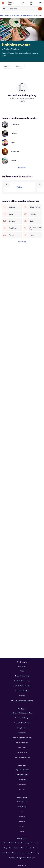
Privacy (27, 853)
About (36, 843)
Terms (21, 853)
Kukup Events (22, 780)
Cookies (12, 858)
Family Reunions (22, 728)
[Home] (3, 3)
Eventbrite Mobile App (22, 676)
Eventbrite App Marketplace (22, 686)
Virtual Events (22, 784)
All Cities (22, 789)
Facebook (22, 817)
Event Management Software (22, 738)
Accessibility (35, 853)
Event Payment (22, 752)
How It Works (22, 666)
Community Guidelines (22, 691)
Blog (5, 848)
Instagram (22, 826)
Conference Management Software (22, 713)
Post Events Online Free (22, 757)
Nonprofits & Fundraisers (22, 723)
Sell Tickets (22, 733)
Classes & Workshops (22, 718)
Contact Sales (22, 807)
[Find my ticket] (13, 3)
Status (14, 853)
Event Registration (22, 743)
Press (23, 848)
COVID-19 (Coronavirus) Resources (22, 701)
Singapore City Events (22, 770)
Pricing (22, 671)
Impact (29, 848)
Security (35, 848)
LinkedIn (22, 821)
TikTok (22, 831)
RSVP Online (22, 747)
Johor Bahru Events (22, 775)
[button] (7, 66)
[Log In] (24, 3)
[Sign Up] (33, 3)
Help (10, 848)
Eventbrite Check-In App (22, 681)
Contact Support (22, 802)
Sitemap (22, 696)
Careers (16, 848)
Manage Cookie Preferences (26, 858)
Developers (7, 853)
